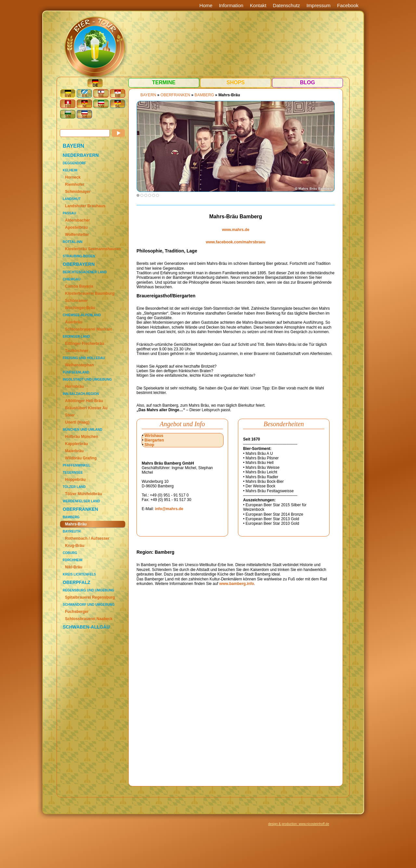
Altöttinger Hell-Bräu (84, 401)
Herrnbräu (74, 387)
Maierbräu (74, 451)
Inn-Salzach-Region (81, 394)
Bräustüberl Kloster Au (86, 408)
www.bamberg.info (237, 584)
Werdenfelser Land (81, 501)
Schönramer (76, 301)
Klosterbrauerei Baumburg (90, 293)
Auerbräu (74, 322)
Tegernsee (73, 473)
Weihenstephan (79, 365)
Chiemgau (71, 279)
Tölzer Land (74, 487)
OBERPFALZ (77, 582)
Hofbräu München (82, 437)
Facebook (348, 5)
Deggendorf (74, 163)
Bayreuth (72, 531)
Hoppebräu (75, 480)
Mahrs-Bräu (76, 524)
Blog (307, 82)
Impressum (318, 5)
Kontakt (258, 5)
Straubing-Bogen (79, 256)
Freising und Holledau (84, 358)
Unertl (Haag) (77, 422)
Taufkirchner (77, 351)
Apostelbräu (76, 227)
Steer (70, 415)
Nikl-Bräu (74, 567)
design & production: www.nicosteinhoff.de (299, 824)
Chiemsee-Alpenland (82, 315)
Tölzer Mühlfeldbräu (84, 494)
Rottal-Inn (72, 242)
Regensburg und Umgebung (88, 590)
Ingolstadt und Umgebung (87, 380)
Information (231, 5)
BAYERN (73, 146)
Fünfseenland (76, 372)
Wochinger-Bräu (80, 308)
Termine (164, 82)
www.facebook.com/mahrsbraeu (236, 242)
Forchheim (73, 560)
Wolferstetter (77, 235)
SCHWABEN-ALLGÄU (86, 627)
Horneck (73, 177)
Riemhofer (75, 184)
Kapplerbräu (77, 444)
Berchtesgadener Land (85, 272)
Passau (69, 213)
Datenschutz (286, 5)
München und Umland (83, 430)
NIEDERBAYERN (81, 155)
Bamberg (71, 517)
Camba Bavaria (79, 286)
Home (206, 5)
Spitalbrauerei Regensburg (90, 597)
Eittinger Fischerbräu (85, 344)
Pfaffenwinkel (77, 465)
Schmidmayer (78, 192)
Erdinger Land (76, 337)
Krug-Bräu (75, 546)
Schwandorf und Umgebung (89, 605)
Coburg (70, 553)
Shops (236, 82)
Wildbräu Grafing (81, 458)
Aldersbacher (78, 220)
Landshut (72, 199)
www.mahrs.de (236, 230)
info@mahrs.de (169, 509)
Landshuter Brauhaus (85, 206)
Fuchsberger (77, 612)
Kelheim (70, 170)
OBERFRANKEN (80, 509)
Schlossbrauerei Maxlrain (89, 329)
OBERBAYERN (79, 264)
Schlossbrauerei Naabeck (89, 619)
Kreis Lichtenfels (79, 574)
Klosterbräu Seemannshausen (93, 249)
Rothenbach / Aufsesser (87, 538)
